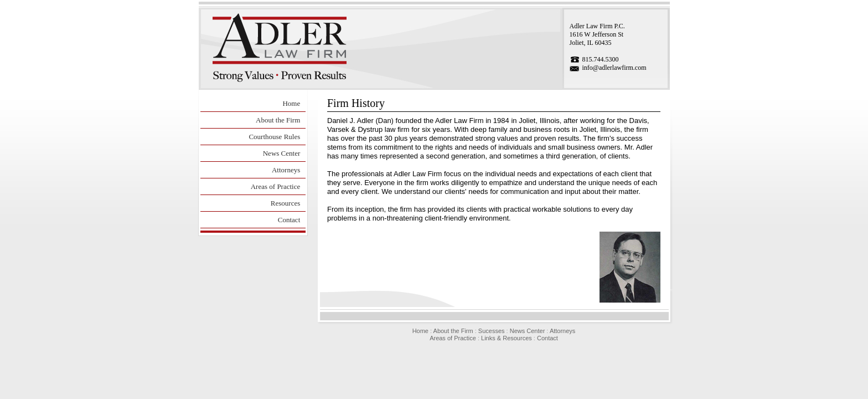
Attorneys (286, 170)
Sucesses (492, 331)
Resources (285, 203)
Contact (289, 220)
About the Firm (278, 120)
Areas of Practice (276, 186)
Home (291, 103)
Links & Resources (507, 338)
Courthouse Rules (274, 137)
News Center (282, 153)
